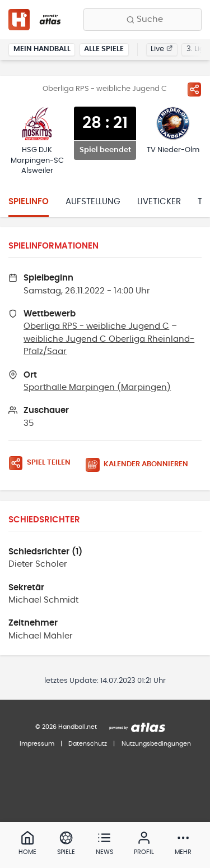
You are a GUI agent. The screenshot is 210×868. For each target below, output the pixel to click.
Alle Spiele (104, 49)
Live (162, 49)
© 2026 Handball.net (66, 727)
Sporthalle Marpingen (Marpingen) (97, 387)
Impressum (37, 744)
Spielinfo (29, 202)
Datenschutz (88, 744)
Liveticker (159, 202)
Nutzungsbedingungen (156, 744)
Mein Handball (42, 49)
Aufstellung (93, 202)
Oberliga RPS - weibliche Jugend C (96, 326)
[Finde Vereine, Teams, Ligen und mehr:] (143, 20)
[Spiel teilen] (194, 89)
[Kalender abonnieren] (141, 465)
